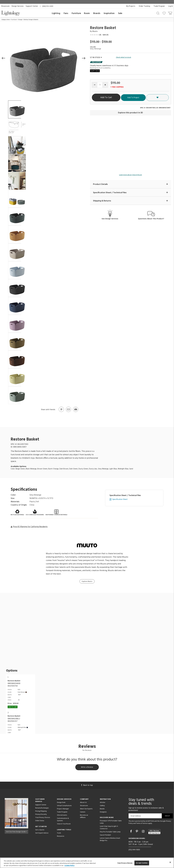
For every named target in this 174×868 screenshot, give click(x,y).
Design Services (18, 6)
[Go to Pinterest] (61, 412)
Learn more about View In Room (131, 175)
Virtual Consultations (64, 806)
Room (87, 13)
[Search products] (158, 13)
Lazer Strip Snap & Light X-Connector (109, 828)
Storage (20, 20)
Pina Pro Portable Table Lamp (110, 832)
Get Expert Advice (42, 833)
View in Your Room (64, 824)
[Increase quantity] (105, 85)
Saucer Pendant (105, 835)
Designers (103, 812)
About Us (83, 803)
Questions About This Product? (151, 219)
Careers (83, 812)
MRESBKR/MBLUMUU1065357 (14, 720)
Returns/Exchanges (42, 808)
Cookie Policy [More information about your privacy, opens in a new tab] (69, 866)
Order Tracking (144, 6)
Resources (61, 837)
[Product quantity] (100, 85)
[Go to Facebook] (131, 832)
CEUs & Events (62, 816)
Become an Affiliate (84, 817)
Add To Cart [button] (114, 98)
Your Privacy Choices (43, 818)
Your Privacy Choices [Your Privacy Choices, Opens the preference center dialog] (125, 863)
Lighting (56, 13)
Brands (97, 13)
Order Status (40, 821)
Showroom (5, 6)
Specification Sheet (120, 499)
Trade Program (159, 6)
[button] (4, 58)
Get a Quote (40, 830)
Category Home (6, 20)
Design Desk (61, 803)
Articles (103, 803)
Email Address (136, 816)
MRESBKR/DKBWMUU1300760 (14, 685)
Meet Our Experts (86, 809)
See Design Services (110, 219)
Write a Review (87, 767)
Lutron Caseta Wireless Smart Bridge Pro (110, 840)
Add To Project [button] (148, 98)
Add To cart (13, 707)
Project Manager (63, 809)
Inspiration (109, 13)
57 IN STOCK (96, 58)
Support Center (32, 6)
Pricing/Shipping (41, 812)
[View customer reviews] (154, 832)
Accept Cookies (142, 863)
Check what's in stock (124, 57)
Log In (171, 6)
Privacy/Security (41, 815)
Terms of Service (142, 824)
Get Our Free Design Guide (16, 832)
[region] (87, 863)
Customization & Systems (63, 820)
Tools (59, 833)
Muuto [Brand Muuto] (95, 31)
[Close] (170, 862)
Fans (66, 13)
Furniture (76, 13)
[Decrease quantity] (95, 85)
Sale (120, 13)
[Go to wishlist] (165, 13)
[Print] (76, 412)
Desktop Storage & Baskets (31, 20)
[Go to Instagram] (144, 832)
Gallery (102, 806)
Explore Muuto (87, 581)
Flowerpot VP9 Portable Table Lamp (111, 822)
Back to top (87, 786)
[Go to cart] (170, 13)
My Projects (131, 6)
